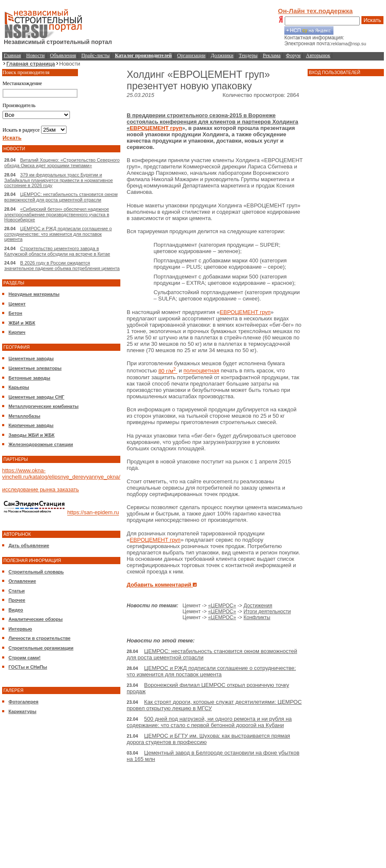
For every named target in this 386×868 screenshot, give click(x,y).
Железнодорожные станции (41, 444)
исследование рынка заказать (40, 489)
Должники (222, 55)
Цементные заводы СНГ (36, 397)
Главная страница (31, 64)
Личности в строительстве (39, 638)
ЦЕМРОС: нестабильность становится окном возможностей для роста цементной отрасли (61, 197)
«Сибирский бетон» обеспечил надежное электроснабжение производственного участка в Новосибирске (57, 214)
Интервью (20, 629)
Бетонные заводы (29, 378)
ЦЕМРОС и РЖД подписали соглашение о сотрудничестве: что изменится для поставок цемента (58, 234)
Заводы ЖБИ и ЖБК (32, 435)
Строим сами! (25, 658)
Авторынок (318, 55)
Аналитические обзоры (36, 619)
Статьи (17, 591)
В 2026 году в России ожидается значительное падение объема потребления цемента (62, 266)
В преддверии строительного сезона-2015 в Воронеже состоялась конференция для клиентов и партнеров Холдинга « (212, 122)
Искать (372, 20)
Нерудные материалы (34, 294)
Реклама (272, 55)
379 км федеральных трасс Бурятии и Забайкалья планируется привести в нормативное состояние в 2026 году (58, 180)
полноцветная (201, 371)
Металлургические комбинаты (43, 406)
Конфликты (257, 617)
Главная (12, 55)
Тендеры (248, 55)
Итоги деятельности (267, 612)
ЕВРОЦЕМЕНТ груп (156, 128)
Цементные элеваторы (35, 368)
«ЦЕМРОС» (222, 606)
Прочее (17, 600)
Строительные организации (41, 648)
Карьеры (19, 387)
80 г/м (168, 371)
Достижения (258, 606)
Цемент (17, 304)
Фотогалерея (24, 702)
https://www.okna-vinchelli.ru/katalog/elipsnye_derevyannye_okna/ (61, 474)
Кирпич (17, 332)
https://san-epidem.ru (93, 513)
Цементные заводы (31, 358)
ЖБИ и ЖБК (22, 323)
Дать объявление (29, 546)
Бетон (15, 313)
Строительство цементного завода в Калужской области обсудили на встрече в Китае (57, 251)
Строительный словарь (36, 572)
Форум (293, 55)
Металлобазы (24, 416)
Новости (36, 55)
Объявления (63, 55)
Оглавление (22, 581)
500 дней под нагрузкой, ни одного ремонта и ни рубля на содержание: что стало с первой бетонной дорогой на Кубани (209, 722)
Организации (191, 55)
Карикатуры (22, 711)
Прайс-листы (96, 55)
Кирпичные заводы (31, 425)
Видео (16, 610)
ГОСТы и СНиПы (28, 667)
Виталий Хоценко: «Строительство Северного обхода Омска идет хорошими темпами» (62, 163)
